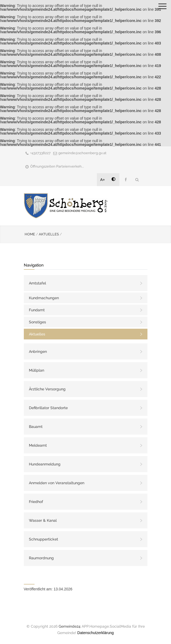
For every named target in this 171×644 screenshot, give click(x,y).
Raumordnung (41, 558)
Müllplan (37, 370)
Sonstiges (37, 322)
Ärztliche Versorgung (47, 389)
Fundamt (37, 310)
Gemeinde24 (70, 626)
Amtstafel (37, 283)
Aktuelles (37, 334)
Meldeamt (38, 445)
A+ (103, 180)
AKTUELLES (49, 234)
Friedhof (36, 502)
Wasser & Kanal (43, 520)
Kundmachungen (44, 298)
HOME (30, 234)
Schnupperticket (43, 539)
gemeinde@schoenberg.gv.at (82, 153)
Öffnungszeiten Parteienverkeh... (57, 166)
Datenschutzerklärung (96, 633)
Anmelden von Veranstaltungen (57, 483)
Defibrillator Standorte (48, 408)
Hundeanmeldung (45, 464)
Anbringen (38, 351)
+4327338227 (40, 153)
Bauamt (36, 427)
